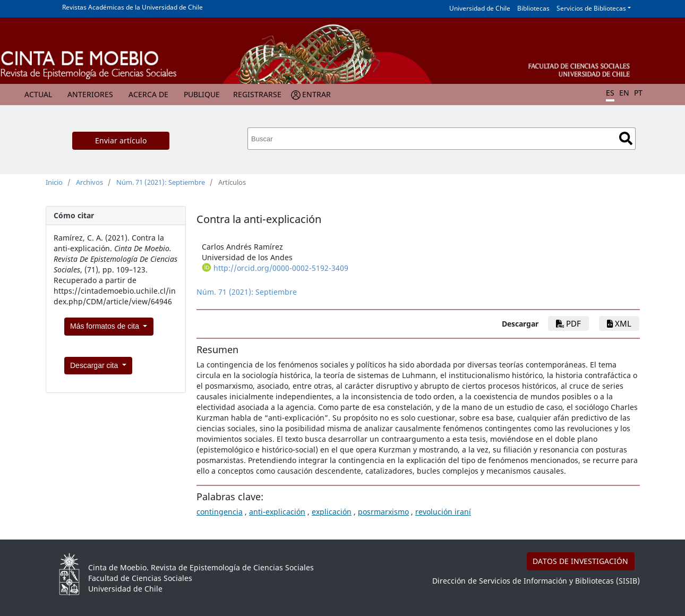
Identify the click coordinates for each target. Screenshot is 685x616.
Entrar (316, 94)
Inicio (54, 182)
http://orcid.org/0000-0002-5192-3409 (281, 268)
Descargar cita (95, 365)
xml (619, 323)
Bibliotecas (533, 8)
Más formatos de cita (106, 326)
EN (624, 93)
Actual (38, 94)
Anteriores (90, 94)
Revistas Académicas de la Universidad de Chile (132, 7)
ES (610, 93)
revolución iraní (443, 512)
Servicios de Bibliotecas (591, 8)
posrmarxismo (383, 512)
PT (638, 93)
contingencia (220, 512)
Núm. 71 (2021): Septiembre (161, 182)
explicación (332, 512)
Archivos (89, 182)
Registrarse (257, 94)
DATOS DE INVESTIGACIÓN (580, 561)
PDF (568, 323)
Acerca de (148, 94)
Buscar (626, 138)
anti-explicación (277, 512)
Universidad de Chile (480, 8)
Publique (202, 94)
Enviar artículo (121, 140)
